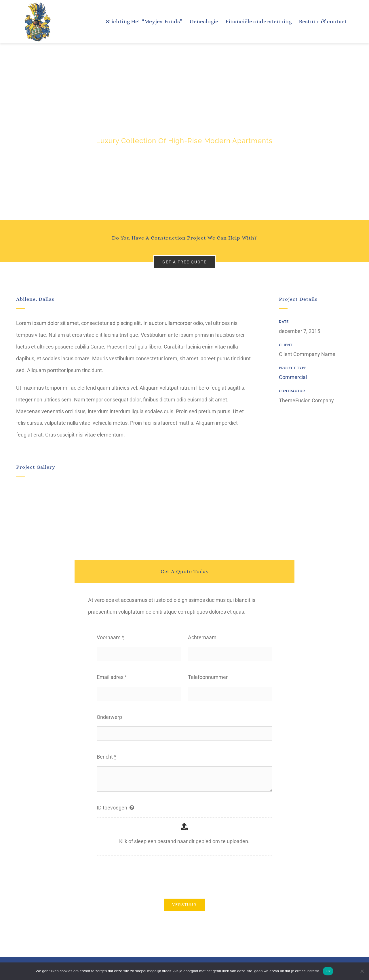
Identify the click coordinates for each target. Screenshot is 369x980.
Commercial (293, 377)
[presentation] (140, 877)
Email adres (112, 677)
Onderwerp (109, 717)
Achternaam (202, 637)
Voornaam (110, 637)
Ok (328, 971)
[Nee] (362, 971)
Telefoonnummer (208, 677)
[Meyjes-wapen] (37, 3)
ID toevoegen (112, 808)
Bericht (106, 757)
